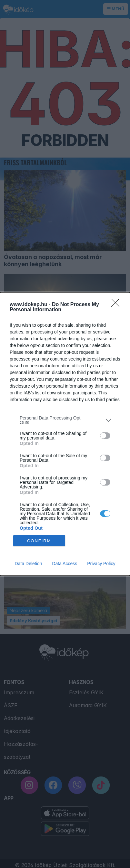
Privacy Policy (101, 564)
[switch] (105, 436)
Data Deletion (29, 564)
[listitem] (65, 420)
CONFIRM (39, 541)
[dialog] (65, 434)
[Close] (117, 305)
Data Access (65, 564)
